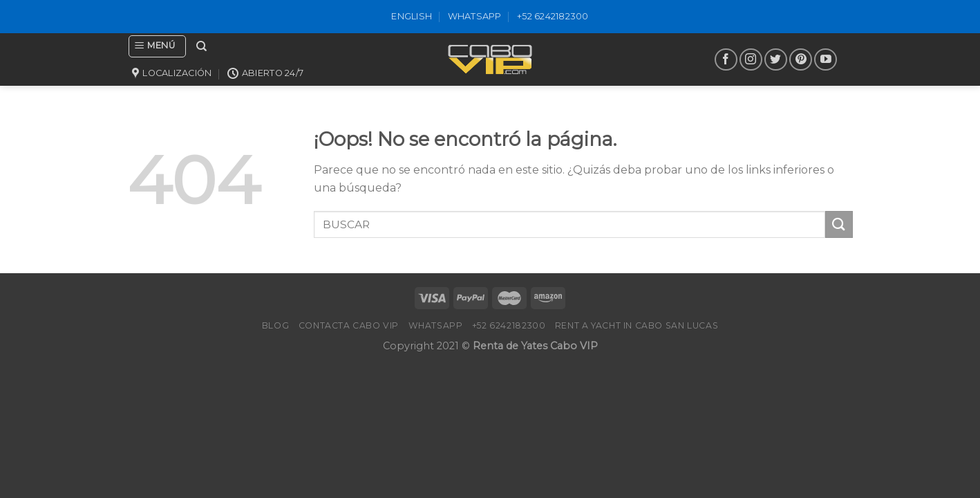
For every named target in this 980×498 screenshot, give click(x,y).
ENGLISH (412, 16)
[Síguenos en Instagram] (751, 60)
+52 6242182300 (553, 16)
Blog (275, 325)
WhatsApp (475, 16)
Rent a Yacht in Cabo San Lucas (637, 325)
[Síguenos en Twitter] (776, 60)
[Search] (201, 46)
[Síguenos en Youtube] (826, 60)
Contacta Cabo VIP (349, 325)
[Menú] (157, 46)
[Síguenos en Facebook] (726, 60)
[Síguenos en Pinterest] (801, 60)
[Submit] (839, 224)
